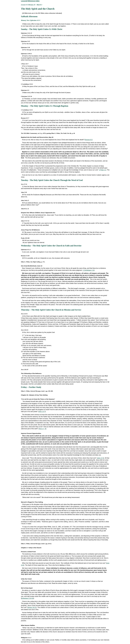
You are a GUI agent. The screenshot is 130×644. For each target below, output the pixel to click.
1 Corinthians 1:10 (89, 270)
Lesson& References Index (30, 1)
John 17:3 (100, 458)
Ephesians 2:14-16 (27, 598)
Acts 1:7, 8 (42, 429)
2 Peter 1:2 (103, 170)
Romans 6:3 (88, 140)
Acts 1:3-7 (42, 412)
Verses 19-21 (32, 607)
